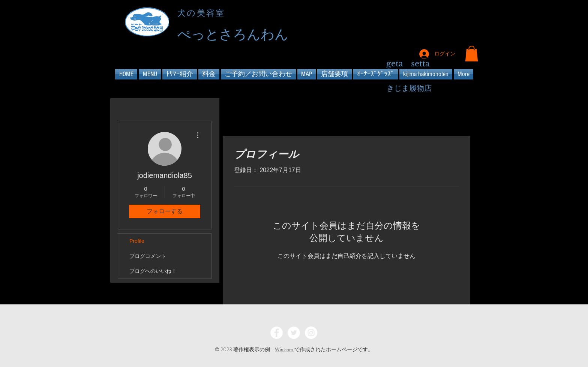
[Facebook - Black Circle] (439, 23)
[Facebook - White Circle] (277, 333)
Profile (137, 241)
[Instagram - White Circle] (311, 333)
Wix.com (285, 349)
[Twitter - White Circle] (294, 333)
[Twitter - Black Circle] (452, 23)
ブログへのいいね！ (153, 271)
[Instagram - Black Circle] (466, 23)
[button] (472, 54)
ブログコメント (148, 256)
